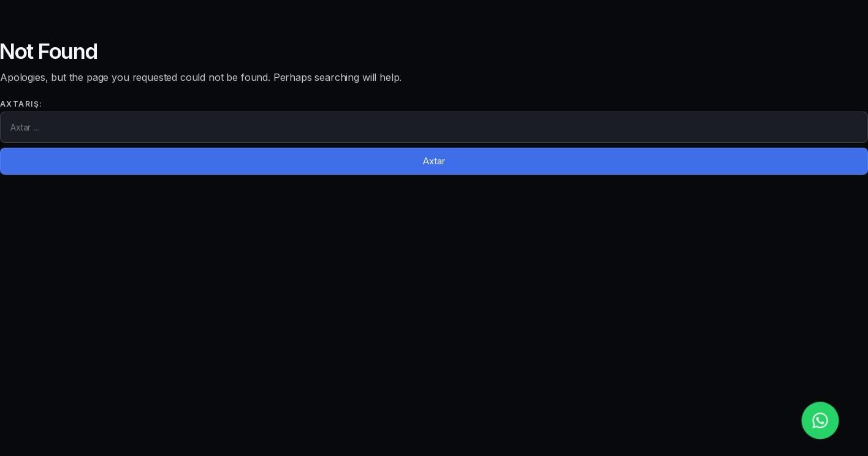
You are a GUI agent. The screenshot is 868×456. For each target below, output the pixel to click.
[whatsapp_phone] (820, 420)
